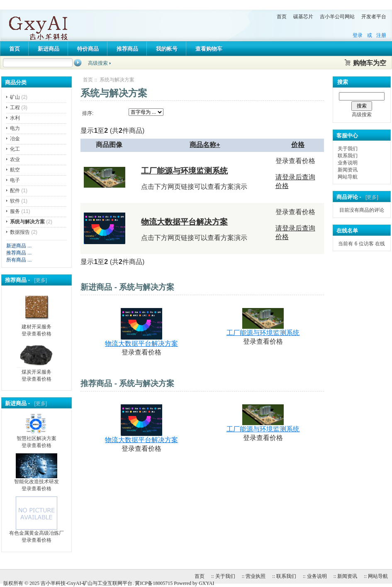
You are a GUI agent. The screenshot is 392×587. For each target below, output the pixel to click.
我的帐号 (167, 49)
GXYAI (206, 583)
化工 (15, 149)
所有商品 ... (19, 260)
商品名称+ (205, 145)
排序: (88, 113)
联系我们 (348, 156)
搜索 (343, 82)
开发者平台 (374, 17)
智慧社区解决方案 (37, 436)
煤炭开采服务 (37, 369)
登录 (358, 35)
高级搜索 (98, 63)
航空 (15, 170)
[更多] (39, 280)
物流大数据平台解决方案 (184, 222)
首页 (282, 17)
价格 (298, 145)
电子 (15, 180)
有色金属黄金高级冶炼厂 (37, 531)
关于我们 (348, 149)
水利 (15, 118)
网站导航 (348, 177)
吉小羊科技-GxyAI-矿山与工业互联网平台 (86, 583)
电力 (15, 128)
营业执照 (256, 576)
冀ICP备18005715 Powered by (167, 583)
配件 (15, 191)
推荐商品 (127, 49)
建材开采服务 (37, 324)
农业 (15, 159)
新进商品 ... (19, 246)
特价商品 (88, 49)
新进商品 (49, 49)
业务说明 (348, 163)
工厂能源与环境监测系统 (184, 171)
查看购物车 (209, 49)
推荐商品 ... (19, 253)
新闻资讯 (348, 170)
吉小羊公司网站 (337, 17)
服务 (15, 211)
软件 (15, 201)
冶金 (15, 139)
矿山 (15, 97)
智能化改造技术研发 (37, 479)
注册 (381, 35)
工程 (15, 108)
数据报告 (20, 232)
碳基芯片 (303, 17)
